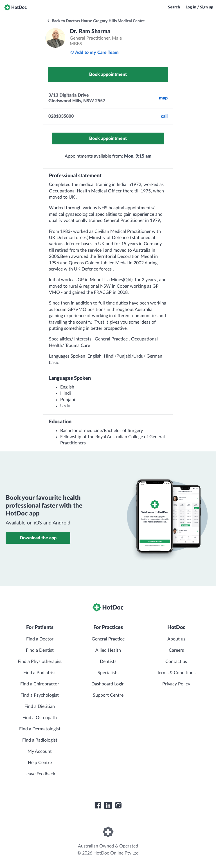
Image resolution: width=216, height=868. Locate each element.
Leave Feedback (40, 774)
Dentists (108, 662)
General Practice (108, 639)
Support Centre (108, 695)
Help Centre (40, 763)
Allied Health (108, 650)
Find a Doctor (40, 639)
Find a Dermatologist (40, 729)
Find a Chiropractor (40, 684)
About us (176, 639)
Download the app (38, 538)
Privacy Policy (176, 684)
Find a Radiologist (40, 740)
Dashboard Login (108, 684)
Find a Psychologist (40, 695)
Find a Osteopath (40, 718)
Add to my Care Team (94, 53)
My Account (40, 751)
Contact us (176, 662)
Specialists (108, 673)
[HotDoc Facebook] (98, 805)
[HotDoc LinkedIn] (108, 805)
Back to (96, 21)
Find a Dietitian (40, 706)
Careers (176, 650)
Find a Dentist (40, 650)
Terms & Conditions (176, 673)
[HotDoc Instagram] (118, 805)
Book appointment (108, 74)
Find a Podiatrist (40, 673)
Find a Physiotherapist (40, 662)
